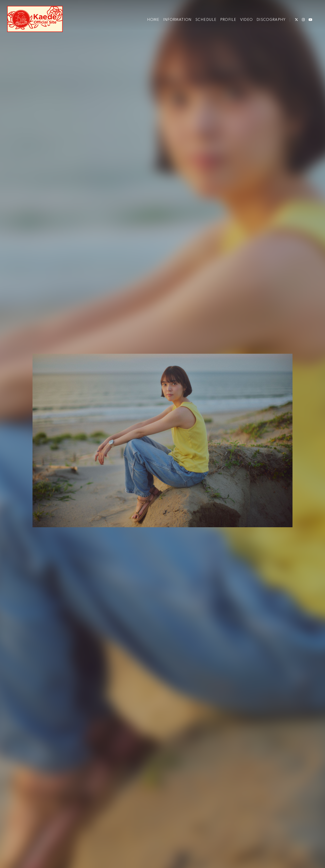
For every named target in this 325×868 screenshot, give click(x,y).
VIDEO (246, 20)
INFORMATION (177, 20)
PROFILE (228, 20)
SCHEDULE (206, 20)
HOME (153, 20)
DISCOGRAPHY (271, 20)
